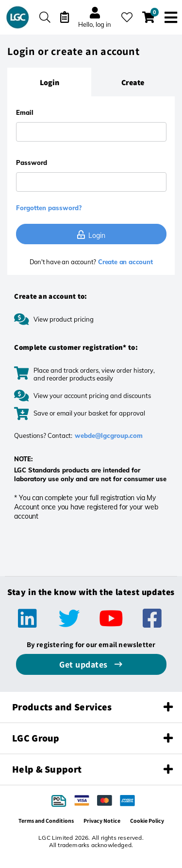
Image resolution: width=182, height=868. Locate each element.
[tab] (49, 82)
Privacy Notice (102, 821)
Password (32, 163)
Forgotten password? (49, 208)
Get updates (84, 664)
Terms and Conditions (46, 821)
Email (25, 112)
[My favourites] (127, 17)
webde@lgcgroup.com (109, 435)
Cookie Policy (147, 821)
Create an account (124, 262)
